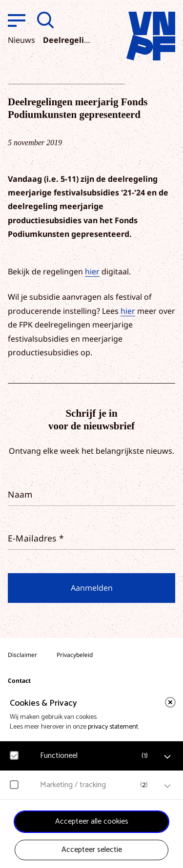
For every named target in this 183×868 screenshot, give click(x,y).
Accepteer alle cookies (92, 821)
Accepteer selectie (92, 850)
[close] (170, 702)
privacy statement (113, 727)
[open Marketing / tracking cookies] (167, 786)
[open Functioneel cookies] (167, 757)
